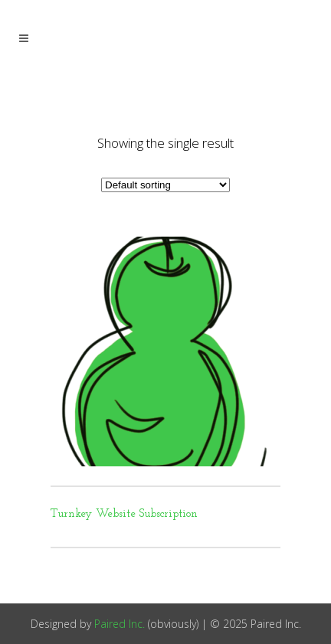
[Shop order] (165, 185)
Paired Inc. (120, 624)
